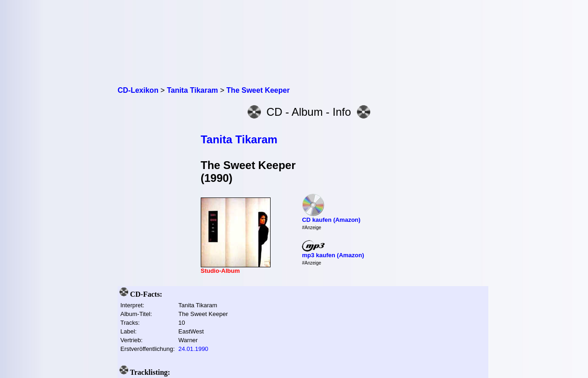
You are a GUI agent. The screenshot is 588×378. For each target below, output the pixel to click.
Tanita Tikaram (239, 139)
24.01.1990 (193, 349)
